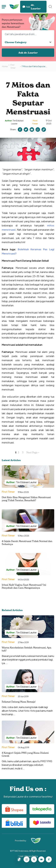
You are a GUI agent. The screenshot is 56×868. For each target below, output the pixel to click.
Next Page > (33, 452)
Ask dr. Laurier (28, 53)
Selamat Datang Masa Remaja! (19, 702)
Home (5, 66)
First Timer (13, 66)
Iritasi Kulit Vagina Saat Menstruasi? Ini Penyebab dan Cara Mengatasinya (24, 586)
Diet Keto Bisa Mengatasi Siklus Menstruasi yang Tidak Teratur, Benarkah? (26, 499)
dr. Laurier (32, 7)
